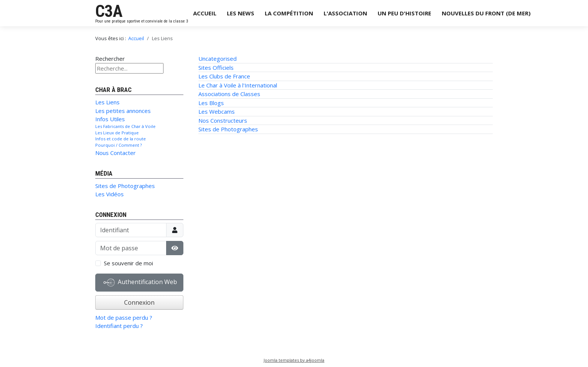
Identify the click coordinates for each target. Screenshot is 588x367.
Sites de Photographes (125, 186)
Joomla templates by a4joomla (294, 360)
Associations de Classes (229, 94)
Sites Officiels (216, 68)
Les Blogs (211, 103)
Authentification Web (140, 283)
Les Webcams (217, 111)
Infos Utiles (110, 119)
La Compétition (289, 13)
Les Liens (107, 102)
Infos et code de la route (121, 139)
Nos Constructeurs (223, 120)
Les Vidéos (109, 194)
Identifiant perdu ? (119, 326)
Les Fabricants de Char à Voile (125, 126)
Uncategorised (217, 59)
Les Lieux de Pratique (117, 133)
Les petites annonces (123, 111)
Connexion (139, 302)
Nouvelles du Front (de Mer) (486, 13)
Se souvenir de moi (128, 263)
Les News (241, 13)
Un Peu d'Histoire (404, 13)
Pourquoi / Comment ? (118, 145)
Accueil (205, 13)
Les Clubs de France (224, 76)
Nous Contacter (115, 153)
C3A (109, 11)
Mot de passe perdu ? (124, 317)
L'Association (345, 13)
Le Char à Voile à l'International (238, 85)
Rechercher (110, 59)
